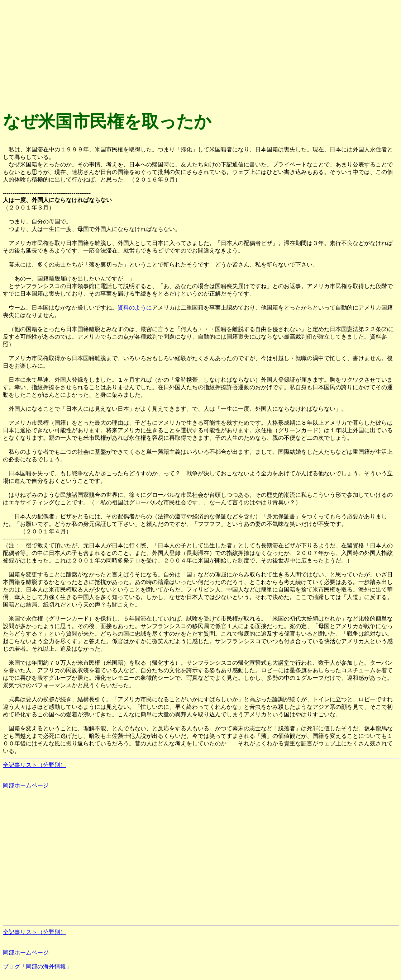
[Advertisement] (200, 53)
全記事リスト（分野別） (34, 765)
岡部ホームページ (26, 785)
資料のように (135, 308)
